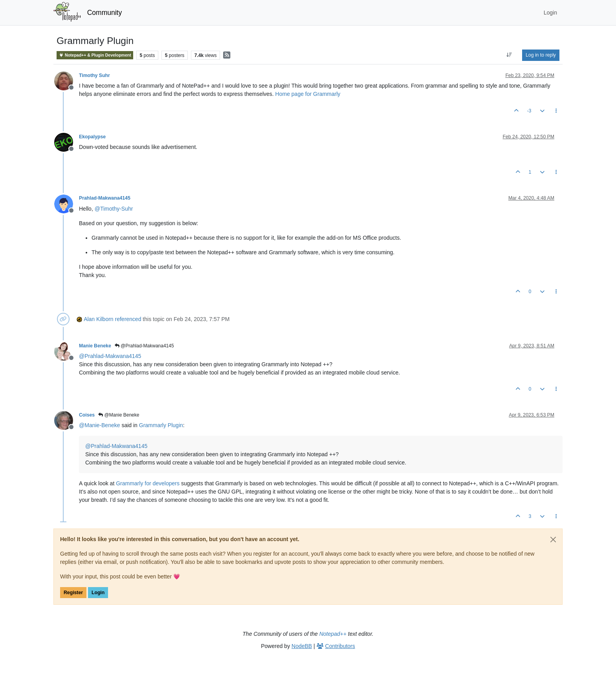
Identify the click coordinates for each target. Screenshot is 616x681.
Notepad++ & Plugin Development (95, 55)
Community (105, 13)
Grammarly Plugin (161, 425)
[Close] (553, 540)
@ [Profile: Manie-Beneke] (100, 425)
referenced (128, 319)
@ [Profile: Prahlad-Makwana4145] (110, 356)
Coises (87, 415)
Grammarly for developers (148, 483)
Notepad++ (333, 634)
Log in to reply (541, 55)
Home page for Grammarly (308, 94)
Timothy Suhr (94, 75)
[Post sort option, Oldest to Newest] (509, 55)
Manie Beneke (95, 346)
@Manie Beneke (119, 415)
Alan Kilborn (99, 319)
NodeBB (302, 646)
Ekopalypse (92, 137)
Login (98, 593)
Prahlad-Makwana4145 (105, 198)
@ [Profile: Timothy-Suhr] (114, 209)
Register (73, 593)
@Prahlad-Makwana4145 (144, 346)
